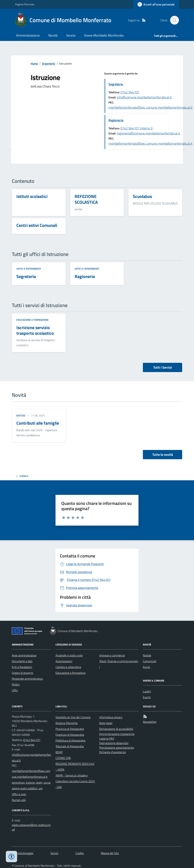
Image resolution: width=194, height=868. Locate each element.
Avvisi (146, 667)
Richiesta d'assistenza (112, 752)
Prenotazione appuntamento (117, 748)
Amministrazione (28, 35)
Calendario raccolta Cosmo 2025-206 (75, 784)
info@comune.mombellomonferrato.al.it (144, 97)
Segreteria (116, 84)
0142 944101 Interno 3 (136, 128)
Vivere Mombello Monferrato (104, 35)
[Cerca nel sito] (173, 20)
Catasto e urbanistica (68, 667)
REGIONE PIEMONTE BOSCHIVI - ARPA (75, 767)
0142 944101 (130, 92)
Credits (80, 853)
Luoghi (147, 691)
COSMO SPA (63, 758)
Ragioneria (116, 120)
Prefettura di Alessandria (70, 740)
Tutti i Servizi (163, 367)
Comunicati (150, 661)
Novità (53, 35)
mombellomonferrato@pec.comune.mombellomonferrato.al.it (150, 107)
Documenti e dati (22, 661)
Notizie (21, 415)
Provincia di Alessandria (70, 729)
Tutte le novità (163, 455)
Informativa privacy (111, 717)
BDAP (59, 752)
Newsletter (150, 722)
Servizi (71, 35)
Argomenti (49, 63)
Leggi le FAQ (107, 738)
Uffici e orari (19, 794)
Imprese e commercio (112, 655)
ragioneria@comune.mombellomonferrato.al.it (148, 133)
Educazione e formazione (32, 320)
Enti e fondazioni (22, 667)
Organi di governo (22, 673)
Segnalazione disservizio (114, 743)
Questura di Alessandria (70, 735)
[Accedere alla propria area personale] (156, 4)
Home (34, 63)
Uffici (15, 690)
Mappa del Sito (110, 853)
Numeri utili (19, 800)
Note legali (106, 723)
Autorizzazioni (64, 661)
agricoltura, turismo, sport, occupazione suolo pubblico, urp (31, 785)
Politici (16, 684)
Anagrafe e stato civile (69, 655)
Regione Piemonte (25, 4)
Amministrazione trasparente (117, 734)
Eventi (147, 697)
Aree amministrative (24, 655)
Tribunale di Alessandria (70, 746)
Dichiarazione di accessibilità (116, 729)
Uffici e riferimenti (29, 269)
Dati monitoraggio (23, 853)
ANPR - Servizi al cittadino (72, 775)
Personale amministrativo (27, 679)
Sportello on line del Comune (73, 717)
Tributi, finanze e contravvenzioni (119, 664)
